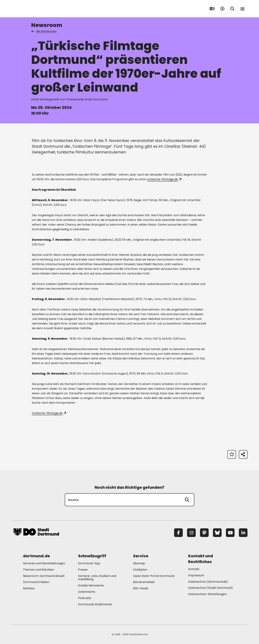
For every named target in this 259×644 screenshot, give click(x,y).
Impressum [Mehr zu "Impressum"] (196, 575)
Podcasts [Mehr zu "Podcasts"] (85, 598)
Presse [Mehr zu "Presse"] (83, 570)
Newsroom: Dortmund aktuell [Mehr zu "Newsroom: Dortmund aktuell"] (44, 576)
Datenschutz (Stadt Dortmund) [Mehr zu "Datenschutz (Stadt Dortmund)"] (210, 588)
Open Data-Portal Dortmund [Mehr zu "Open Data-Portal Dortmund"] (154, 576)
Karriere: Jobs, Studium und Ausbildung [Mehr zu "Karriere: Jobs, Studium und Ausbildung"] (97, 578)
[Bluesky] (217, 533)
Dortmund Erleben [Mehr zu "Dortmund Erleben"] (36, 582)
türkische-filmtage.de (164, 179)
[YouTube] (230, 533)
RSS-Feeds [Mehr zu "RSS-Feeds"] (141, 588)
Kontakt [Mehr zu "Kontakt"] (194, 569)
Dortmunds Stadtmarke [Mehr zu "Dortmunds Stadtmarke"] (95, 604)
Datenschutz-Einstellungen (207, 594)
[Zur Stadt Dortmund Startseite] (36, 9)
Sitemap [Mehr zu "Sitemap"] (139, 563)
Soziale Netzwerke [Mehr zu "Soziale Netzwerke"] (91, 585)
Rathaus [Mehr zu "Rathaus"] (29, 588)
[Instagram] (191, 533)
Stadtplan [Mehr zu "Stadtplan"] (140, 570)
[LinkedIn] (243, 533)
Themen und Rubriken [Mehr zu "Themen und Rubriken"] (38, 570)
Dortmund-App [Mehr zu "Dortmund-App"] (89, 563)
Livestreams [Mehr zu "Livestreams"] (87, 592)
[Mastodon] (204, 533)
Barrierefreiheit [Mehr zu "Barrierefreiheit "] (144, 582)
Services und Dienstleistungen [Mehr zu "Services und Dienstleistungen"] (44, 563)
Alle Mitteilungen (44, 31)
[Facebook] (178, 533)
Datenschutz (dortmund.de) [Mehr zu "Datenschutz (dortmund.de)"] (208, 582)
